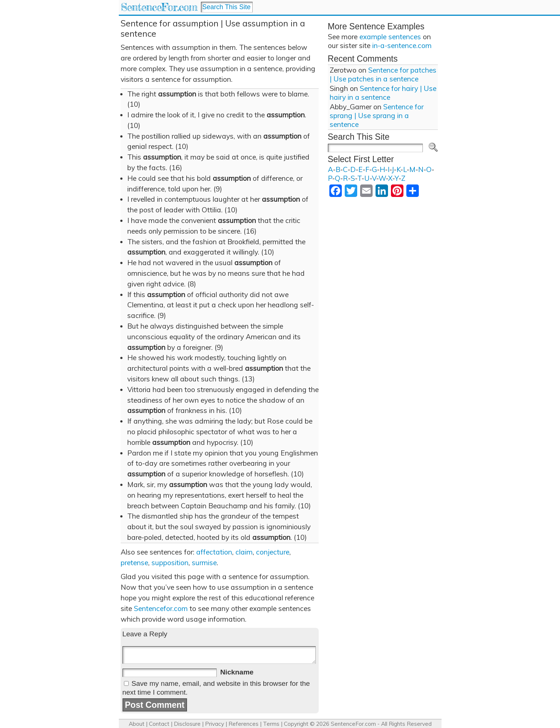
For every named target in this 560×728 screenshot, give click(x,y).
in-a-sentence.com (402, 45)
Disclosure (187, 724)
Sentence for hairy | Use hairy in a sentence (383, 93)
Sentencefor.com (161, 608)
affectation (214, 552)
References (244, 724)
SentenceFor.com (159, 7)
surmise (204, 563)
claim (244, 552)
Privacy (215, 724)
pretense (134, 563)
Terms (271, 724)
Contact (159, 724)
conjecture (273, 552)
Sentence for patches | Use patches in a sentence (383, 74)
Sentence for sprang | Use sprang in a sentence (377, 116)
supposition (170, 563)
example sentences (390, 37)
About (137, 724)
